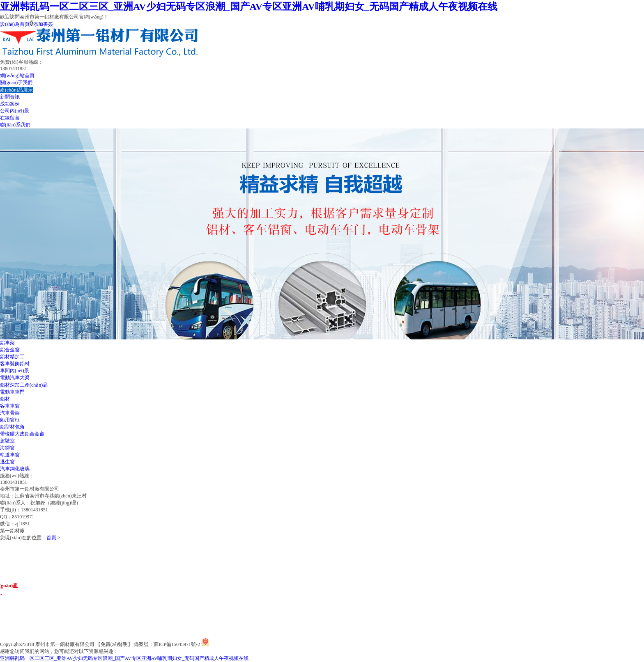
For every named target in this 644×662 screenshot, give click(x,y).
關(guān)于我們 (16, 82)
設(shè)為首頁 (15, 24)
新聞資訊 (10, 97)
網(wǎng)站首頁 (17, 76)
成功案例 (10, 104)
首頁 (51, 538)
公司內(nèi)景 (15, 111)
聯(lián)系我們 (15, 125)
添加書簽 (43, 24)
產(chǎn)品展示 (16, 90)
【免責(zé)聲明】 (114, 644)
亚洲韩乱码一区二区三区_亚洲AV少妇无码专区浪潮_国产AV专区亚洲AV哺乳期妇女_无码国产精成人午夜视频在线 (249, 7)
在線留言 (10, 118)
